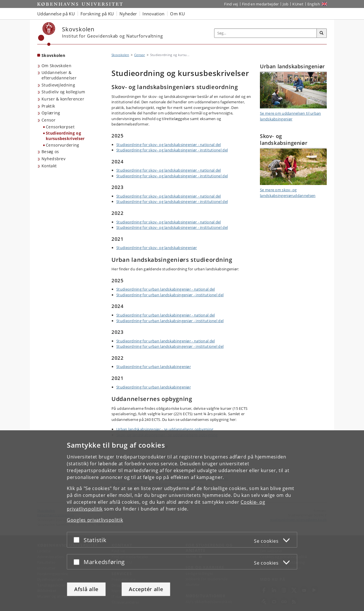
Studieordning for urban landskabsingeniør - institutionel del (170, 295)
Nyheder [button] (128, 14)
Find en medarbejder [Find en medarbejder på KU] (260, 4)
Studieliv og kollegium (63, 92)
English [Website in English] (314, 4)
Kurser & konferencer (63, 99)
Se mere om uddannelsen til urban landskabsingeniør (290, 116)
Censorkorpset (60, 127)
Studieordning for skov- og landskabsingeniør (157, 248)
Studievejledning (58, 85)
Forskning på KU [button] (97, 14)
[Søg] (322, 33)
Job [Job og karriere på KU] (286, 4)
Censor (48, 120)
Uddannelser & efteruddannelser (59, 75)
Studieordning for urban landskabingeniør (154, 367)
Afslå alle (86, 589)
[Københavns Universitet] (47, 34)
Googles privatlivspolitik (95, 520)
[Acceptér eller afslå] (78, 540)
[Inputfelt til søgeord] (266, 33)
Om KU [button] (177, 14)
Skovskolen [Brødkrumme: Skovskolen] (120, 55)
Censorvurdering (63, 145)
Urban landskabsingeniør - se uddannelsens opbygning (165, 429)
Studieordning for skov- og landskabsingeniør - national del (169, 145)
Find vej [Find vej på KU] (231, 4)
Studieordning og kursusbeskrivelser (65, 136)
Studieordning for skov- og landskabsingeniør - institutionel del (172, 150)
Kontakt (49, 166)
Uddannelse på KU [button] (56, 14)
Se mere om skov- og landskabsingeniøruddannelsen (288, 193)
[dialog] (182, 521)
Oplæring (51, 113)
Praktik (48, 106)
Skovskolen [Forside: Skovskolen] (53, 55)
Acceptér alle (146, 589)
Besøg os (50, 152)
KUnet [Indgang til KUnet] (298, 4)
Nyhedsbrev (53, 159)
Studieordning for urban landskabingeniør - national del (166, 289)
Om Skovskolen (56, 66)
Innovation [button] (153, 14)
